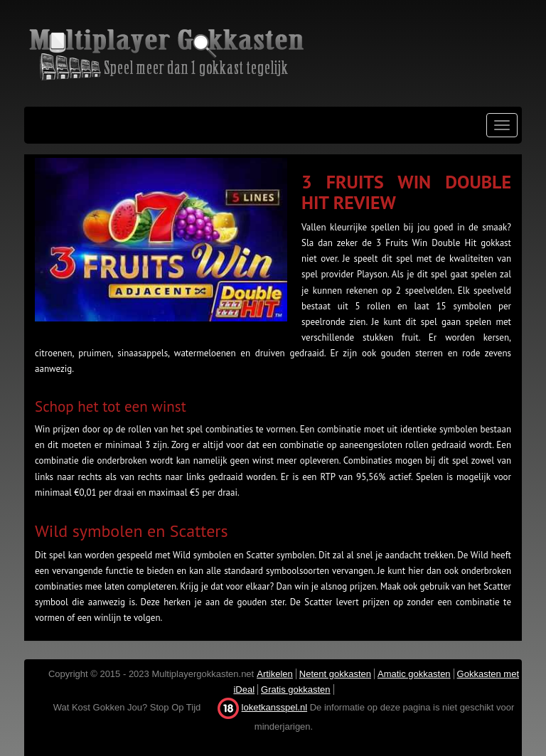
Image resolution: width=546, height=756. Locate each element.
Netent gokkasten (335, 674)
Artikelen (275, 674)
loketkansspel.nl (275, 707)
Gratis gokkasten (296, 690)
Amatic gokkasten (414, 674)
